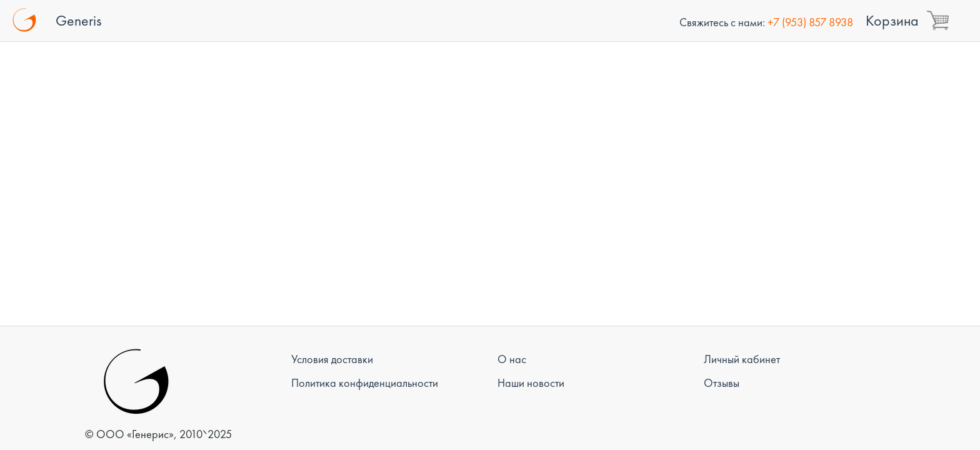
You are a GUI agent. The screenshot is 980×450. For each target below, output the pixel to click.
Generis (78, 20)
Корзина (892, 20)
